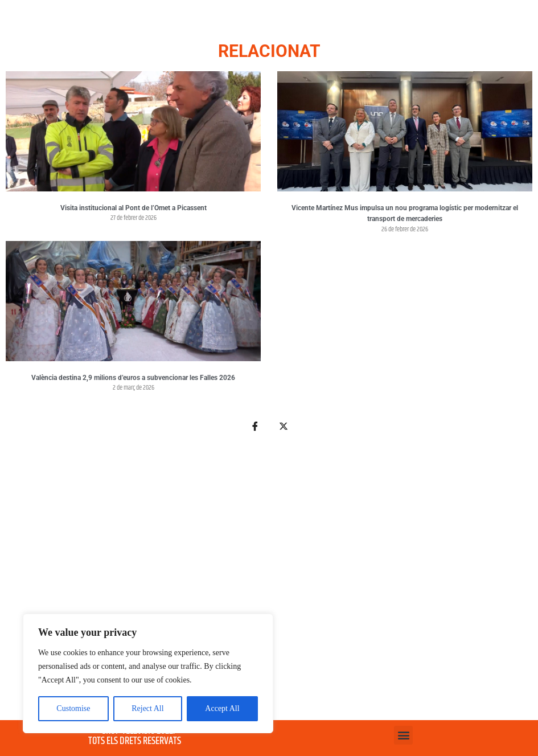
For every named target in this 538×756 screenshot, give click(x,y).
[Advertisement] (269, 583)
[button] (403, 735)
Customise (73, 708)
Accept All (222, 708)
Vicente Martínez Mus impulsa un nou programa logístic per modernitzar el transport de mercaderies (405, 214)
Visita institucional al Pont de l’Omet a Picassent (134, 208)
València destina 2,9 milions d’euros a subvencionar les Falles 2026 (133, 378)
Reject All (147, 708)
